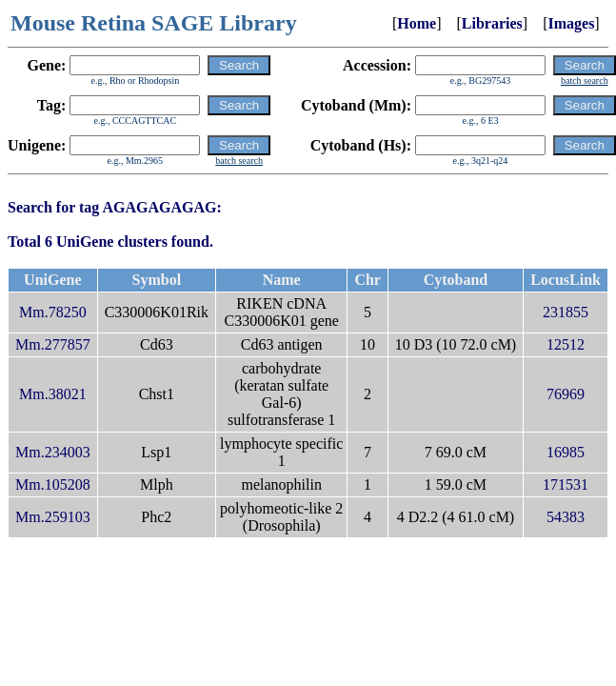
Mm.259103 (53, 517)
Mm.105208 (53, 484)
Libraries (492, 23)
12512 (566, 344)
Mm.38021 (53, 394)
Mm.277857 (53, 344)
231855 (566, 312)
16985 (566, 452)
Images (571, 23)
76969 (566, 394)
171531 (566, 484)
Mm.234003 (53, 452)
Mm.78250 (53, 312)
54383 (566, 517)
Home (417, 23)
